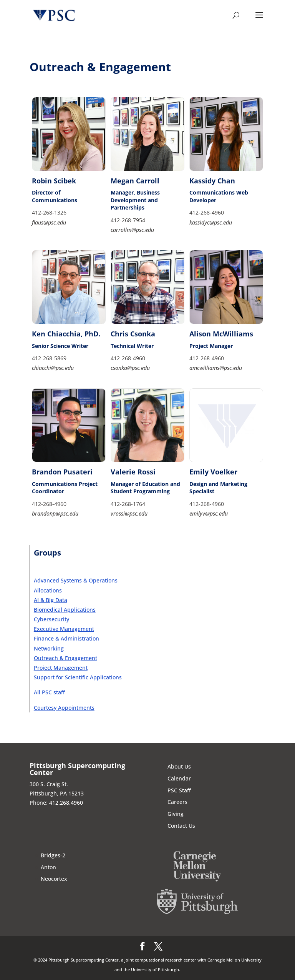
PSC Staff (179, 790)
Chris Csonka (133, 334)
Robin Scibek (54, 181)
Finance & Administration (66, 638)
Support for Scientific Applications (78, 677)
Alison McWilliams (221, 334)
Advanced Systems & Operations (76, 580)
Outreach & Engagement (65, 658)
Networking (49, 648)
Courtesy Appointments (64, 708)
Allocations (48, 590)
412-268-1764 (128, 504)
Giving (176, 814)
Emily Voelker (213, 472)
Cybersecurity (51, 619)
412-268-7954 (128, 220)
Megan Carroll (135, 181)
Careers (177, 802)
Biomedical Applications (65, 610)
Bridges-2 (53, 855)
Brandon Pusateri (62, 472)
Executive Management (64, 629)
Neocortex (54, 879)
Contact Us (181, 826)
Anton (48, 867)
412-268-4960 (207, 212)
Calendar (179, 778)
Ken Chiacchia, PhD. (66, 334)
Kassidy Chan (212, 181)
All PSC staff (49, 692)
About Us (179, 766)
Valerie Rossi (133, 472)
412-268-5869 (49, 358)
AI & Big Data (51, 600)
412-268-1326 (49, 212)
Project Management (61, 668)
